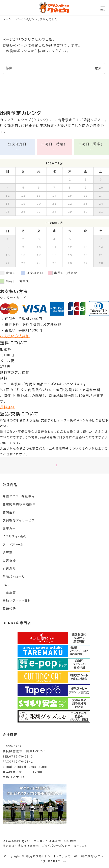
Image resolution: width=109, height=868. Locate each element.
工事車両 (9, 593)
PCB (6, 585)
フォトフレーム (13, 545)
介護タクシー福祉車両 (19, 496)
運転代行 (9, 609)
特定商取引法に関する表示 (21, 846)
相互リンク (80, 846)
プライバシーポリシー (56, 846)
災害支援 (9, 561)
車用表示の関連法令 (47, 841)
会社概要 (70, 841)
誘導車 (8, 553)
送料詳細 (7, 407)
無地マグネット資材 (17, 601)
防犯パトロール (14, 577)
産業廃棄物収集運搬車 (19, 504)
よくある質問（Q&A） (17, 841)
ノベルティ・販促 (15, 537)
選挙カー (9, 528)
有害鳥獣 (9, 569)
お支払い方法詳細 (15, 336)
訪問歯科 (9, 512)
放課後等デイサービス (19, 520)
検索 (98, 68)
